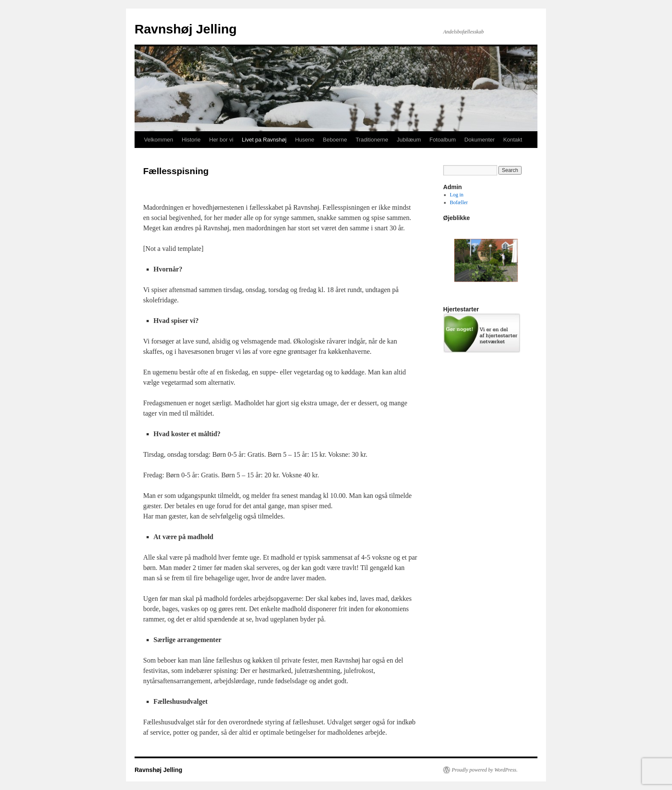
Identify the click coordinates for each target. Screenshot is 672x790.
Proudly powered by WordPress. (485, 770)
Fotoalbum (442, 140)
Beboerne (335, 140)
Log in (457, 195)
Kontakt (513, 140)
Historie (191, 140)
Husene (304, 140)
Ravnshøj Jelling (186, 29)
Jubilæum (409, 140)
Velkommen (159, 140)
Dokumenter (480, 140)
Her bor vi (221, 140)
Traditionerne (372, 140)
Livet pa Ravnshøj (264, 140)
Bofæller (459, 202)
